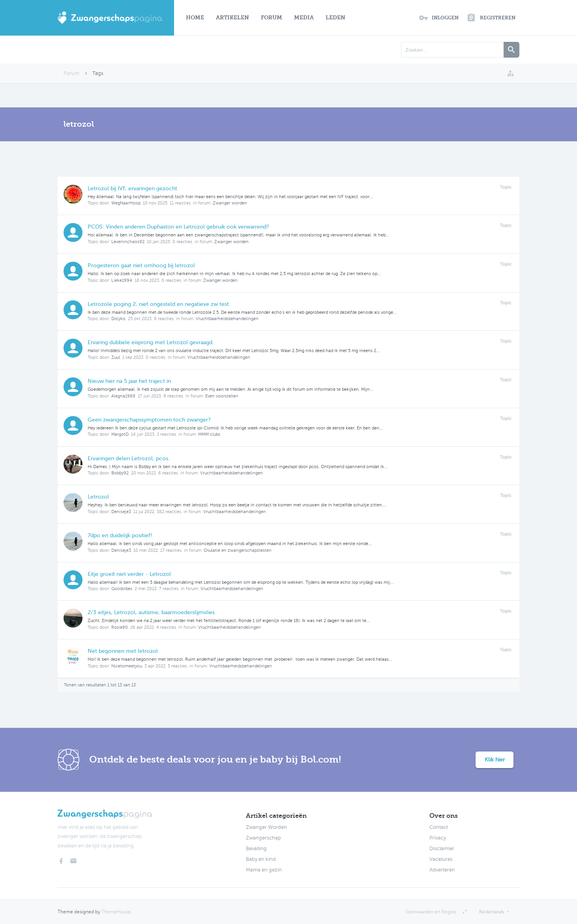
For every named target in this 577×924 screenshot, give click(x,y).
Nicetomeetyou (127, 666)
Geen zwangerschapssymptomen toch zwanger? (149, 420)
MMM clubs (209, 434)
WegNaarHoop (126, 203)
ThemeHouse (116, 912)
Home (195, 18)
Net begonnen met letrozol (123, 651)
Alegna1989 (123, 396)
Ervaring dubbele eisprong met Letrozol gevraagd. (151, 342)
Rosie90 (120, 627)
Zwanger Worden (266, 827)
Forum (272, 18)
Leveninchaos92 (128, 242)
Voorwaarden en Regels (430, 912)
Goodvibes (122, 589)
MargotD (120, 434)
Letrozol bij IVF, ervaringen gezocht (132, 188)
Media (304, 18)
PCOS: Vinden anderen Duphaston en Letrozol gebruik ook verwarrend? (178, 227)
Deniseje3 (121, 512)
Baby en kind (261, 859)
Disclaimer (442, 849)
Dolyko (118, 319)
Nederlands (492, 912)
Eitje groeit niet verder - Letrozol (129, 574)
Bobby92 (120, 473)
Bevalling (256, 849)
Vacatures (441, 859)
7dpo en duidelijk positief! (120, 535)
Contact (439, 827)
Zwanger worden (230, 203)
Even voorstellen (222, 396)
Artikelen (232, 18)
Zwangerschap (263, 838)
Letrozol (98, 497)
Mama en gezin (264, 870)
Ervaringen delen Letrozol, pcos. (129, 458)
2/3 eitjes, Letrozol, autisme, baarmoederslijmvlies (151, 612)
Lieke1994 (122, 280)
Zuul (116, 357)
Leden (335, 18)
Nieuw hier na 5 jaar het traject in (129, 381)
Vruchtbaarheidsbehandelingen (227, 319)
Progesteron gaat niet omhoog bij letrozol (141, 265)
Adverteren (442, 870)
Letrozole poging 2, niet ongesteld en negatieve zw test (158, 304)
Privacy (438, 838)
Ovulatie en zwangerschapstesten (238, 550)
